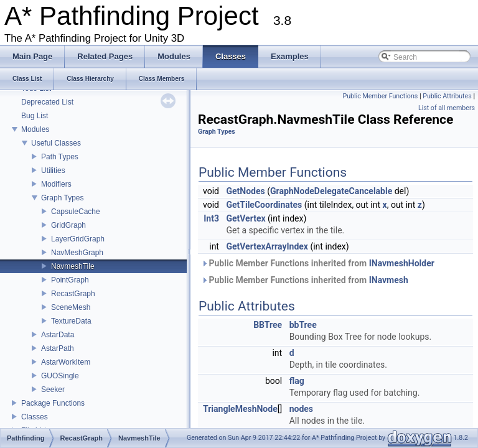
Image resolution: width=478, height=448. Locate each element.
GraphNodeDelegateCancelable (331, 191)
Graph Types (62, 198)
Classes (35, 417)
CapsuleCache (76, 212)
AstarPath (58, 348)
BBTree (268, 325)
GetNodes (245, 191)
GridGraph (68, 225)
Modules (35, 129)
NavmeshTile (73, 266)
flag (297, 381)
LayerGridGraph (78, 239)
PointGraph (70, 280)
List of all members (447, 108)
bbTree (303, 325)
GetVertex (246, 218)
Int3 (211, 218)
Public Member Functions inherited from (318, 263)
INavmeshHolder (402, 263)
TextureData (71, 321)
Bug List (35, 116)
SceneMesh (71, 307)
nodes (301, 409)
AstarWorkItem (66, 362)
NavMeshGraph (77, 253)
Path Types (60, 157)
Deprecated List (47, 102)
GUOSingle (60, 376)
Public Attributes (447, 96)
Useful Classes (56, 143)
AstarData (58, 335)
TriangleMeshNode (240, 409)
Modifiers (56, 184)
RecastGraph (73, 294)
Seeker (53, 390)
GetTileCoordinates (264, 205)
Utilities (53, 170)
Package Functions (53, 403)
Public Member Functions (381, 96)
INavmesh (389, 280)
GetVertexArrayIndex (267, 246)
